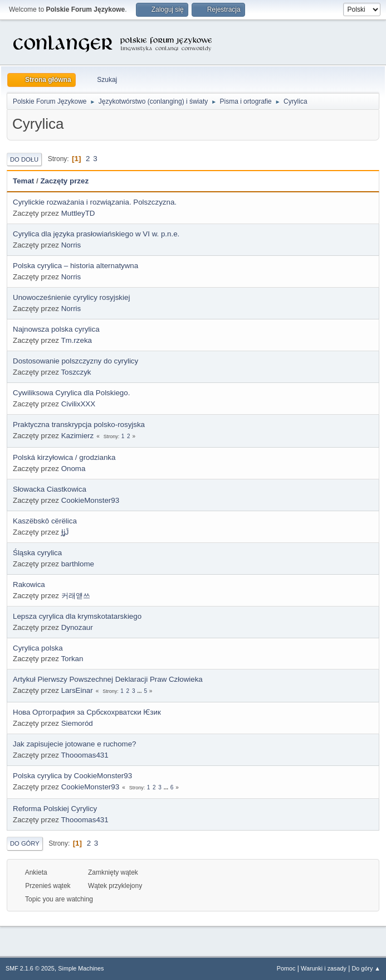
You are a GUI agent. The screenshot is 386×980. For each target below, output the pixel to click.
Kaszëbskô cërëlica (45, 521)
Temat (23, 181)
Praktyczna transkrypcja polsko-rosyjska (79, 424)
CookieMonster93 (90, 500)
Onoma (74, 469)
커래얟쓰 (76, 596)
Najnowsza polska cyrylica (56, 329)
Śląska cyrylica (37, 553)
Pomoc (286, 968)
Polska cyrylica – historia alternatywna (75, 266)
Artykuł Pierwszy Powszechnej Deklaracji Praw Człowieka (108, 679)
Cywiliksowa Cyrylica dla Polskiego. (71, 393)
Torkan (72, 659)
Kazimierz (78, 436)
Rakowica (29, 584)
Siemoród (77, 723)
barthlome (78, 564)
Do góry (25, 843)
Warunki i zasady (324, 968)
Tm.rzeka (76, 340)
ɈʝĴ (65, 532)
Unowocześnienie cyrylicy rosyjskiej (71, 297)
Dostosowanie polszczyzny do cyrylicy (75, 361)
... (140, 691)
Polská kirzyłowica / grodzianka (64, 457)
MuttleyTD (78, 213)
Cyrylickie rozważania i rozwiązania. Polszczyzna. (95, 202)
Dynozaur (77, 627)
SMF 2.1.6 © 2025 (30, 968)
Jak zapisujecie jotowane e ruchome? (75, 744)
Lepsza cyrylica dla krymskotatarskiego (77, 616)
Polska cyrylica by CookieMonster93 (72, 776)
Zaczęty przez (64, 181)
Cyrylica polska (38, 648)
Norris (71, 245)
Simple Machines (81, 968)
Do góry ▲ (366, 968)
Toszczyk (76, 372)
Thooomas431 (84, 755)
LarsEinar (77, 690)
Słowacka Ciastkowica (50, 489)
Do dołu (24, 159)
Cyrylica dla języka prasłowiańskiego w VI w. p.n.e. (96, 234)
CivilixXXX (78, 404)
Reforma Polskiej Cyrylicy (55, 809)
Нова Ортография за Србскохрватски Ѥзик (87, 712)
